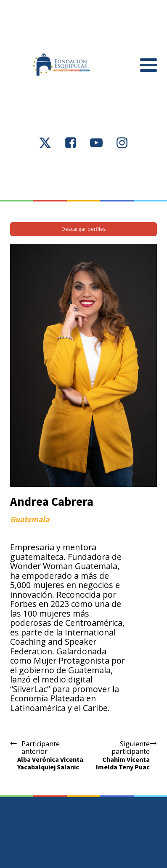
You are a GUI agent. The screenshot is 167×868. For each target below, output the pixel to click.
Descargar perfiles (83, 229)
